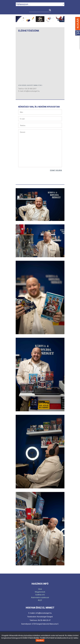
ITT (72, 638)
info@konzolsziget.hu (32, 91)
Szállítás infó (40, 595)
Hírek (40, 589)
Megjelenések (40, 592)
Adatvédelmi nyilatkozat (40, 598)
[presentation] (36, 177)
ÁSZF (40, 600)
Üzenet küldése (56, 170)
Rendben (40, 640)
